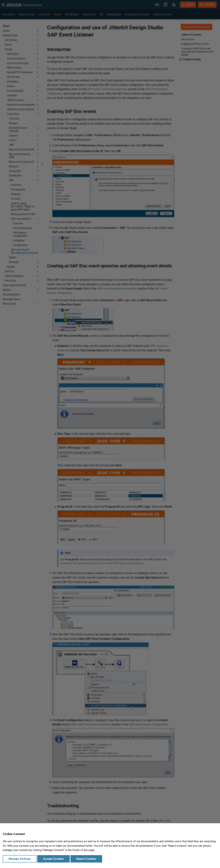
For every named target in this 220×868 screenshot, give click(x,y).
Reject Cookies (86, 859)
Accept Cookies (54, 859)
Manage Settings (20, 859)
